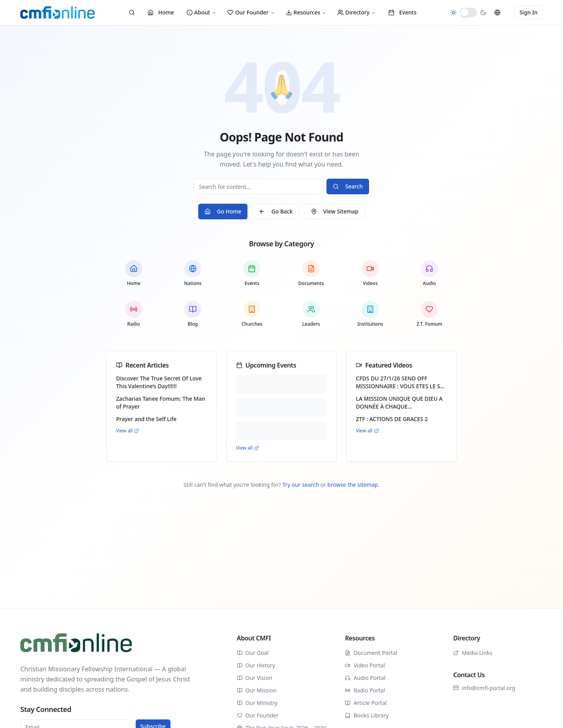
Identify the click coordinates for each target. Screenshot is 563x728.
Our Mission (257, 690)
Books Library (367, 715)
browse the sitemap (353, 485)
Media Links (473, 653)
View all (127, 431)
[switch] (468, 13)
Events (402, 12)
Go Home (223, 211)
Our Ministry (257, 703)
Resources (306, 12)
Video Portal (365, 665)
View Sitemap (335, 211)
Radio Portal (365, 690)
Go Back (276, 211)
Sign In (529, 12)
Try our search (301, 485)
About (202, 12)
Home (161, 12)
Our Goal (253, 653)
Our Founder (251, 12)
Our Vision (255, 678)
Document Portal (371, 653)
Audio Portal (365, 678)
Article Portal (366, 703)
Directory (357, 12)
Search (348, 186)
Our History (256, 665)
